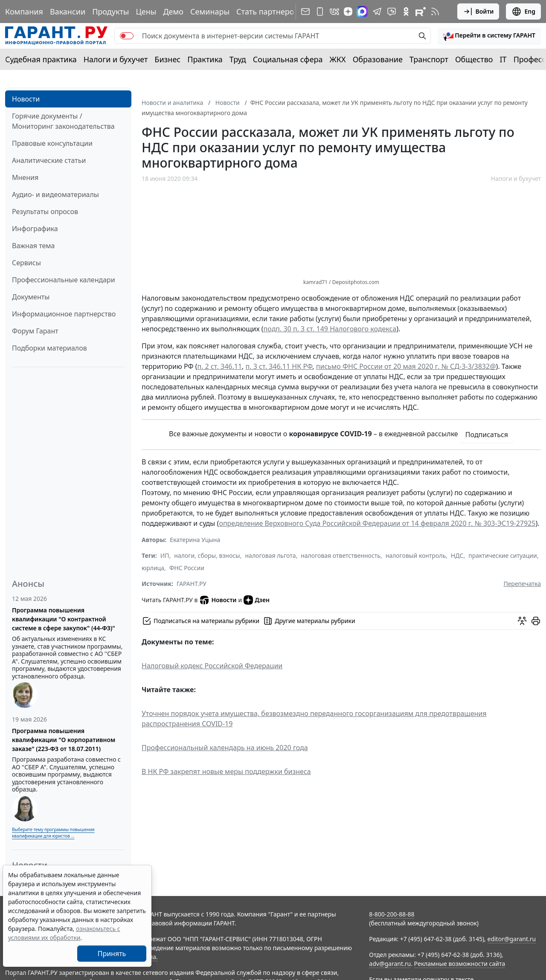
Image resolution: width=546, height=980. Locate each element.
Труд (238, 59)
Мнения (25, 177)
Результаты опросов (45, 212)
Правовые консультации (52, 143)
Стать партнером (268, 12)
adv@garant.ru (390, 964)
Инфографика (35, 229)
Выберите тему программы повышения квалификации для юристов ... (53, 833)
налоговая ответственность (341, 555)
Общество (474, 59)
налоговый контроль (416, 555)
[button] (489, 36)
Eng (523, 12)
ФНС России (187, 568)
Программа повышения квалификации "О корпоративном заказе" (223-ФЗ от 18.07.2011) (64, 740)
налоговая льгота (271, 555)
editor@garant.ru (512, 939)
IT (503, 59)
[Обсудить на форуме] (522, 621)
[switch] (127, 36)
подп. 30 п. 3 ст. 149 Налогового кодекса (330, 329)
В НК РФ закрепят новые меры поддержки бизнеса (226, 771)
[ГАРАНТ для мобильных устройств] (320, 12)
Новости (26, 99)
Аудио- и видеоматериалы (55, 194)
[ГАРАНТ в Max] (362, 12)
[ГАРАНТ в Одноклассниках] (406, 12)
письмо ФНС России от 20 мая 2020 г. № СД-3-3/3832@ (406, 366)
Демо (173, 12)
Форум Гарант (35, 331)
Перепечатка (522, 584)
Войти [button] (478, 12)
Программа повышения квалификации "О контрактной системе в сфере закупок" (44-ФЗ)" (64, 619)
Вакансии (68, 12)
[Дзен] (348, 12)
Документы (31, 297)
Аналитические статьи (49, 160)
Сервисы (26, 263)
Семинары (210, 12)
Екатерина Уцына (195, 540)
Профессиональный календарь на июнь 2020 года (225, 748)
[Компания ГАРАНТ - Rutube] (421, 12)
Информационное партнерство (64, 314)
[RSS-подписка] (435, 12)
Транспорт (429, 59)
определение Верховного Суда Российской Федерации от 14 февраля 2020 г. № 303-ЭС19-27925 (377, 523)
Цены (146, 12)
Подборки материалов (49, 348)
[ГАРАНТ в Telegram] (377, 12)
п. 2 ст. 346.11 (219, 366)
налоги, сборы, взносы (207, 555)
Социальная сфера (288, 59)
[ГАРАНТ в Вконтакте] (334, 12)
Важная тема (33, 246)
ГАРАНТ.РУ (192, 584)
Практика (205, 59)
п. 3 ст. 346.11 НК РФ (279, 366)
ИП (165, 555)
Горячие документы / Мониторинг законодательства (63, 121)
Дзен (257, 600)
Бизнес (167, 59)
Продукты (110, 12)
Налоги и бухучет (116, 59)
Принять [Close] (112, 954)
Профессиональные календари (64, 280)
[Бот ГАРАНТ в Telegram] (392, 12)
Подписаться (487, 435)
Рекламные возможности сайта (460, 964)
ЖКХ (338, 59)
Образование (378, 59)
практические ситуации (503, 555)
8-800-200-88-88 (392, 914)
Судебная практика (41, 59)
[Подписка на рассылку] (305, 12)
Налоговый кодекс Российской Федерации (212, 666)
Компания (24, 12)
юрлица (153, 568)
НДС (457, 555)
